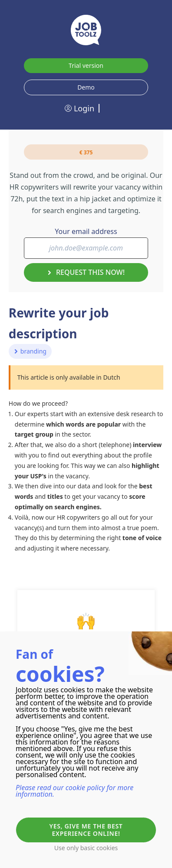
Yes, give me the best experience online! (86, 830)
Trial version (86, 65)
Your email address (86, 231)
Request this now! (86, 272)
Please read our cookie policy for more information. (74, 791)
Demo (86, 87)
